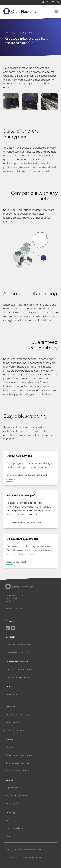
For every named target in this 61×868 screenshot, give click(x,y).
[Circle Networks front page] (20, 11)
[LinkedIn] (8, 628)
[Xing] (13, 628)
